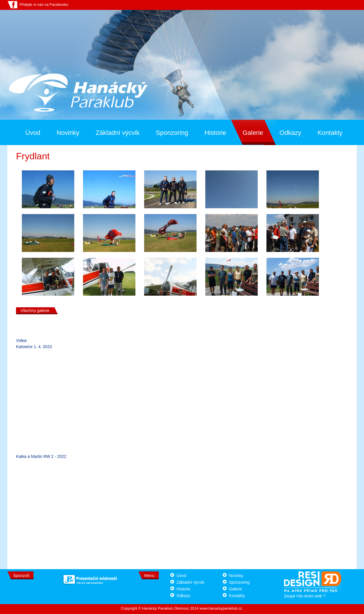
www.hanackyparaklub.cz (221, 608)
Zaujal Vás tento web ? (313, 594)
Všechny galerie (35, 310)
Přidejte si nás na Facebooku (44, 5)
